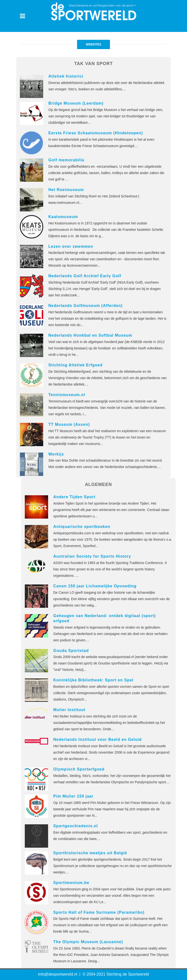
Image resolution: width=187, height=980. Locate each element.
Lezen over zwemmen (71, 246)
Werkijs (56, 454)
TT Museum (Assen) (69, 424)
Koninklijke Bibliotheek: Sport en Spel (93, 680)
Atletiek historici (66, 76)
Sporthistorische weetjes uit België (90, 853)
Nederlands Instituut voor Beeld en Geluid (97, 739)
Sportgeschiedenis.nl (76, 826)
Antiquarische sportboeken (82, 527)
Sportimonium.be (71, 883)
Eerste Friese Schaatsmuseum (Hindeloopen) (96, 133)
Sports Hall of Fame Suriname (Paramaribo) (99, 912)
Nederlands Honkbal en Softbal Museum (90, 335)
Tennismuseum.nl (67, 395)
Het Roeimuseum (66, 190)
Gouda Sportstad (71, 651)
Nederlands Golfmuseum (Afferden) (85, 306)
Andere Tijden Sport (74, 497)
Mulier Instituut (69, 710)
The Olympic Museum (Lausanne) (88, 942)
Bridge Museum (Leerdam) (76, 103)
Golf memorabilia (66, 160)
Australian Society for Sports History (92, 556)
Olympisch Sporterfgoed (79, 769)
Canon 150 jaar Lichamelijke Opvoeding (95, 586)
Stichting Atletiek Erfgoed (75, 365)
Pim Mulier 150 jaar (73, 796)
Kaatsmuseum (63, 217)
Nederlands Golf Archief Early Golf (85, 276)
